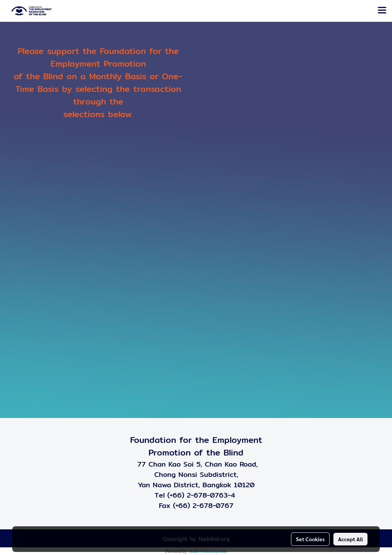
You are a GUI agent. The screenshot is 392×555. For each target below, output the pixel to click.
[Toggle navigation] (382, 11)
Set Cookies (310, 539)
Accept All (350, 539)
